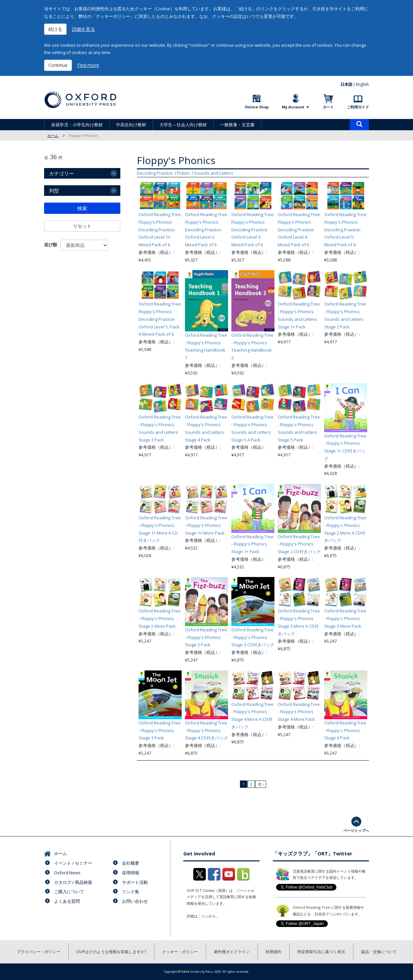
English (362, 84)
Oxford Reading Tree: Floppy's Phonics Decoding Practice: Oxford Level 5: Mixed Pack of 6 (346, 230)
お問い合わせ (135, 901)
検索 (82, 208)
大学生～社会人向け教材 (183, 125)
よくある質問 (67, 901)
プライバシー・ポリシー (38, 952)
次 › (261, 784)
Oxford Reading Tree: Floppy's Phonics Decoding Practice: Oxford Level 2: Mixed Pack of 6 (206, 230)
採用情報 (131, 873)
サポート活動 (135, 882)
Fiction (183, 173)
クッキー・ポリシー (180, 952)
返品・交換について (379, 952)
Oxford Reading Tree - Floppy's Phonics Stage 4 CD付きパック (206, 730)
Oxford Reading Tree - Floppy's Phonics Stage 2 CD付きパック (299, 544)
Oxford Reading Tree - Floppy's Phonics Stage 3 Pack (160, 730)
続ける (55, 29)
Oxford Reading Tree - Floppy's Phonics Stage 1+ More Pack (206, 525)
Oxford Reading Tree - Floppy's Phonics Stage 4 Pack (345, 730)
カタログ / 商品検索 (73, 882)
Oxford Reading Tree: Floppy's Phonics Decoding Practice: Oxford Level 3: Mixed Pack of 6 (253, 230)
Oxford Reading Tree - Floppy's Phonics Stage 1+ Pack (252, 544)
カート (328, 107)
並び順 (51, 245)
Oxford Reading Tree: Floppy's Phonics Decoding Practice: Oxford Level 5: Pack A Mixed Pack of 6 (160, 319)
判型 (54, 191)
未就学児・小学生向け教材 (77, 125)
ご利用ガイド (358, 107)
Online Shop (257, 107)
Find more (88, 65)
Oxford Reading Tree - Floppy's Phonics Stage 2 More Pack (160, 618)
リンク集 (131, 892)
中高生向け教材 (131, 125)
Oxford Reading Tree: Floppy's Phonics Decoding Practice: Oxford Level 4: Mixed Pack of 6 (299, 230)
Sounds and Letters (214, 173)
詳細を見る (84, 29)
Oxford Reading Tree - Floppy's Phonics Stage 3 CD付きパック (253, 637)
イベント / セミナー (73, 863)
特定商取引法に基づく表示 (321, 952)
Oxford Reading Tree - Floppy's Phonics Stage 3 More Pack (345, 618)
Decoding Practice (155, 173)
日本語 (346, 84)
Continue (58, 65)
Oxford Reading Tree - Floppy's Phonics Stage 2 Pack (206, 637)
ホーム (53, 135)
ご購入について (69, 892)
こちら (203, 916)
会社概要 (131, 863)
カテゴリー (61, 173)
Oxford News (67, 873)
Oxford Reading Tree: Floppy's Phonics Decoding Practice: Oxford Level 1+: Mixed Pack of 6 (160, 230)
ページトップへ (356, 830)
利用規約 (273, 952)
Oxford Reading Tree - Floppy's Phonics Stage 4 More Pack (299, 712)
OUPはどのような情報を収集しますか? (111, 952)
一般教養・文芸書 (237, 125)
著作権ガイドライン (232, 952)
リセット (82, 226)
